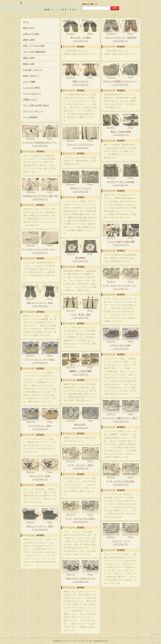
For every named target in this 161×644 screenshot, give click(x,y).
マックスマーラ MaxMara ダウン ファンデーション (40, 143)
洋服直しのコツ (30, 100)
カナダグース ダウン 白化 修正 (121, 182)
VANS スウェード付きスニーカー (80, 579)
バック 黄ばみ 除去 (80, 315)
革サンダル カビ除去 (80, 38)
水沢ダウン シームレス (80, 188)
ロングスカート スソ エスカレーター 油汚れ (40, 249)
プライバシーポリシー (33, 111)
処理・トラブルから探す (34, 46)
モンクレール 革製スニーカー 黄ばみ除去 (121, 418)
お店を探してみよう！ (33, 70)
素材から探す (29, 58)
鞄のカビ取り (80, 425)
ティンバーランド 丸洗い (40, 426)
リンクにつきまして (32, 94)
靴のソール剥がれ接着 (121, 132)
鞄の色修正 (80, 258)
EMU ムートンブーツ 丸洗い (40, 303)
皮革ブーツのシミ (80, 81)
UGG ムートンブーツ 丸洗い (40, 526)
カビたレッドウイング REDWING (121, 38)
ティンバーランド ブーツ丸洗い (40, 360)
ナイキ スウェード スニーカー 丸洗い (121, 286)
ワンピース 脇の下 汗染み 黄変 (121, 242)
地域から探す (29, 64)
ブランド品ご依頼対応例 (34, 52)
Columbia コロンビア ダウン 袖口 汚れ (40, 196)
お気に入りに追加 (31, 34)
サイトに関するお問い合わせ (36, 105)
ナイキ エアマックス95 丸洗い (121, 481)
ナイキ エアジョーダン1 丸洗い (80, 519)
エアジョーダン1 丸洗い (121, 345)
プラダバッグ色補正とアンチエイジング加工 (121, 81)
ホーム (26, 22)
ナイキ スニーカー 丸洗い (80, 465)
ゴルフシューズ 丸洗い (40, 476)
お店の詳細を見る (80, 41)
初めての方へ (29, 28)
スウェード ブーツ (121, 541)
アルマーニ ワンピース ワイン (80, 145)
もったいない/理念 (31, 88)
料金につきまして (31, 76)
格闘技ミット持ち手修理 (80, 371)
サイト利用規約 (30, 117)
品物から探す (29, 40)
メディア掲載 (29, 82)
